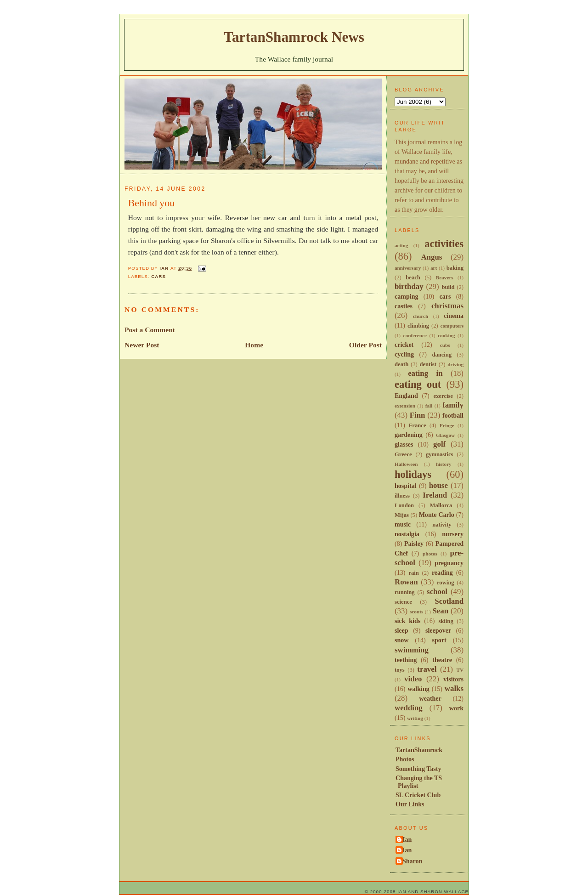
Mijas (402, 515)
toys (400, 670)
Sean (440, 611)
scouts (416, 612)
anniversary (408, 268)
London (404, 505)
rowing (446, 583)
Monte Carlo (437, 515)
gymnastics (440, 454)
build (448, 287)
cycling (404, 354)
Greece (403, 454)
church (421, 316)
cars (158, 276)
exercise (443, 396)
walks (454, 688)
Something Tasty (418, 769)
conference (415, 335)
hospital (406, 486)
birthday (409, 286)
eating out (418, 384)
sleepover (438, 630)
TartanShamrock (419, 750)
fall (429, 406)
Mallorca (441, 505)
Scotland (449, 601)
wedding (409, 708)
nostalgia (407, 534)
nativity (442, 525)
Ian (407, 839)
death (401, 364)
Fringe (447, 425)
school (437, 592)
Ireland (435, 495)
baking (455, 268)
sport (439, 640)
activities (444, 244)
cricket (404, 345)
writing (415, 718)
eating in (425, 373)
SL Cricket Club (418, 795)
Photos (405, 759)
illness (402, 496)
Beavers (445, 278)
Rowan (406, 582)
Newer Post (142, 345)
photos (430, 554)
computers (452, 326)
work (456, 708)
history (444, 464)
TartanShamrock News (294, 37)
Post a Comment (150, 330)
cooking (446, 335)
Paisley (414, 544)
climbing (418, 326)
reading (442, 572)
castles (404, 306)
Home (254, 345)
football (453, 415)
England (406, 396)
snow (401, 640)
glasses (404, 444)
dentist (428, 364)
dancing (442, 355)
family (453, 405)
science (403, 602)
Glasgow (445, 435)
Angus (431, 257)
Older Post (365, 345)
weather (430, 698)
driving (455, 364)
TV (460, 670)
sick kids (407, 621)
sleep (401, 630)
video (413, 679)
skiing (446, 621)
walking (418, 689)
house (438, 485)
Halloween (406, 464)
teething (406, 660)
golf (439, 444)
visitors (453, 679)
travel (427, 669)
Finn (418, 415)
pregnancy (449, 563)
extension (405, 406)
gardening (409, 435)
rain (413, 573)
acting (401, 245)
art (434, 268)
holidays (413, 474)
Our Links (410, 804)
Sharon (412, 861)
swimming (412, 650)
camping (406, 296)
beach (413, 278)
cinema (454, 316)
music (403, 524)
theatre (442, 660)
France (418, 425)
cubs (445, 345)
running (405, 592)
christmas (447, 306)
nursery (453, 534)
